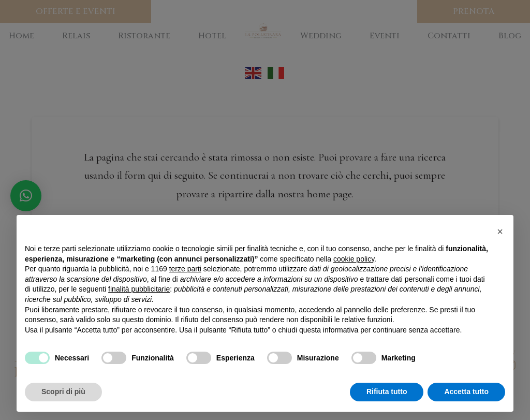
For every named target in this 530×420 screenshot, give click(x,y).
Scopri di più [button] (63, 392)
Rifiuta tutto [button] (387, 392)
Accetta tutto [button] (466, 392)
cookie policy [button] (354, 259)
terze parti (185, 269)
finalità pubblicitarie (139, 289)
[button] (500, 231)
